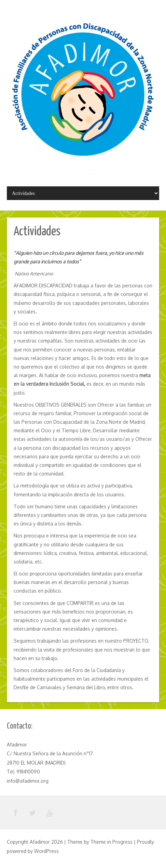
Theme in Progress (112, 842)
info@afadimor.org (28, 781)
